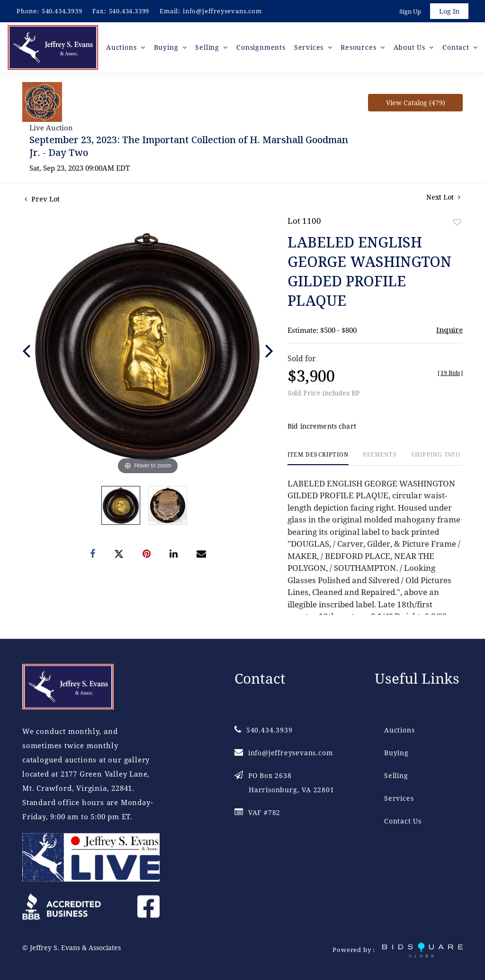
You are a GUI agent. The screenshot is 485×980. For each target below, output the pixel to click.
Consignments (261, 47)
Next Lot (443, 197)
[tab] (318, 458)
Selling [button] (208, 47)
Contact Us (403, 821)
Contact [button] (457, 47)
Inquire (449, 330)
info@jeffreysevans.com (222, 11)
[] (450, 373)
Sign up (410, 11)
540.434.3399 (129, 11)
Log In (449, 11)
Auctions (399, 730)
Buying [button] (167, 47)
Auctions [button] (122, 47)
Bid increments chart (322, 426)
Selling (396, 775)
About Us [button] (411, 47)
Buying (396, 753)
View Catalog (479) (416, 103)
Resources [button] (359, 47)
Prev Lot (42, 199)
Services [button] (310, 47)
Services (399, 798)
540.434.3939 (62, 11)
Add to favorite (457, 222)
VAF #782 (257, 812)
